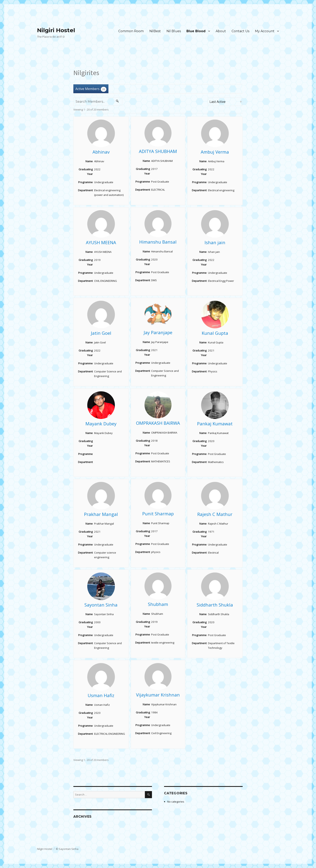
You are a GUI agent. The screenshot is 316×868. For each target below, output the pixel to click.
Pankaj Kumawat (215, 424)
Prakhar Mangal (101, 514)
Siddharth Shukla (215, 605)
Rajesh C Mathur (215, 514)
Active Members (91, 89)
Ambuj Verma (215, 152)
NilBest (155, 31)
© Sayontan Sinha (67, 849)
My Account (265, 31)
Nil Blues (174, 31)
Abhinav (101, 152)
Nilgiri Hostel (56, 30)
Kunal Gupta (215, 333)
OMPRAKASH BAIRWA (158, 423)
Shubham (158, 604)
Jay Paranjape (158, 332)
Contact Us (240, 31)
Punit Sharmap (158, 514)
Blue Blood (196, 31)
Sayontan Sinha (101, 605)
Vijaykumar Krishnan (158, 695)
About (221, 31)
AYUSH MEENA (101, 242)
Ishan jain (215, 242)
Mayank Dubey (101, 424)
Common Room (131, 31)
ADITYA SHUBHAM (158, 151)
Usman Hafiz (101, 695)
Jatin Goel (101, 333)
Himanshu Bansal (158, 242)
